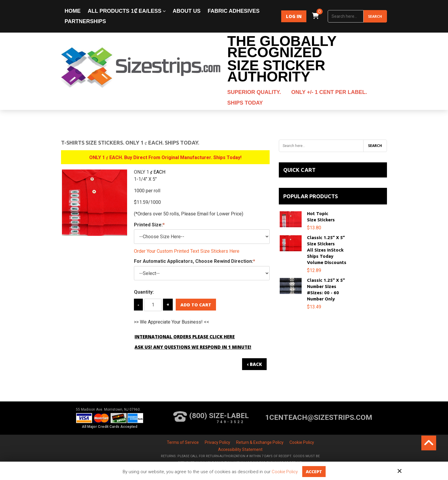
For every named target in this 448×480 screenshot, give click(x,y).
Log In (294, 16)
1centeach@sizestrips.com (318, 417)
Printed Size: (149, 225)
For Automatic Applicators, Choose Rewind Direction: (195, 261)
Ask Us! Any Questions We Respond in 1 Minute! (193, 347)
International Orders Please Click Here (185, 337)
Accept (314, 471)
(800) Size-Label (209, 417)
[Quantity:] (153, 305)
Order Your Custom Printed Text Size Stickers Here (187, 251)
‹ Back (254, 364)
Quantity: (144, 292)
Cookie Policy (284, 472)
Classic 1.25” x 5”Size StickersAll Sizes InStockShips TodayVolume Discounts (327, 250)
